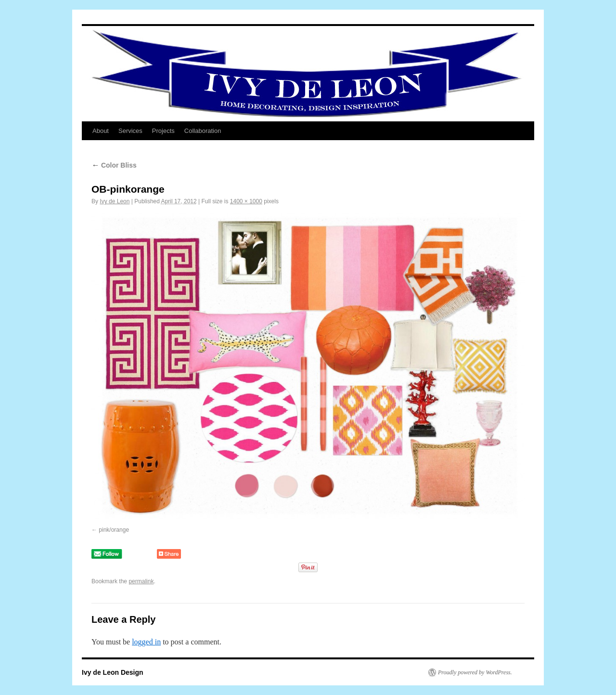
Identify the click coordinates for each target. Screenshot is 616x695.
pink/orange (114, 530)
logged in (146, 642)
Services (130, 131)
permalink (141, 581)
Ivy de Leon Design (113, 672)
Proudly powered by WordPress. (475, 672)
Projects (163, 131)
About (101, 131)
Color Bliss (114, 165)
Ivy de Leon (115, 201)
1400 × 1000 (246, 201)
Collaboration (203, 131)
